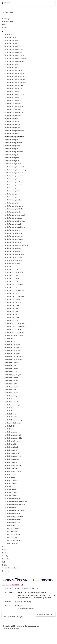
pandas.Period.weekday (12, 402)
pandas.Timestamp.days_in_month (15, 58)
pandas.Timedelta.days (11, 275)
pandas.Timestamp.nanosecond (14, 107)
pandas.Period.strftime (11, 417)
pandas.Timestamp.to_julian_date (15, 221)
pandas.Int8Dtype (10, 474)
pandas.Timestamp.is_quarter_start (15, 82)
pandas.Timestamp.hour (12, 67)
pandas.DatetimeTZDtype (13, 263)
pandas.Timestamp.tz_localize (14, 239)
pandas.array (9, 34)
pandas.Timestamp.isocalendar (14, 173)
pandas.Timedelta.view (11, 308)
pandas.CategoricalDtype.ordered (15, 504)
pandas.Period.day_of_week (13, 348)
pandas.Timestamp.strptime (13, 200)
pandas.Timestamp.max (12, 92)
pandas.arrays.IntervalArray (13, 465)
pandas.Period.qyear (11, 390)
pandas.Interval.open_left (12, 453)
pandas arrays (7, 31)
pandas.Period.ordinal (11, 384)
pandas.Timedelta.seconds (13, 302)
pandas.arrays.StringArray (12, 534)
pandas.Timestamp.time (12, 203)
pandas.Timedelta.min (11, 293)
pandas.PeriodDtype (11, 426)
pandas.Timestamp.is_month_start (15, 76)
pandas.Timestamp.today (12, 230)
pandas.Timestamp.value (12, 125)
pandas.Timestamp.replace (13, 191)
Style (4, 562)
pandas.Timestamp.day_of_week (14, 49)
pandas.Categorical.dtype (12, 513)
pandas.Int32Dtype (11, 480)
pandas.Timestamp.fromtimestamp (15, 170)
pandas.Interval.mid (11, 450)
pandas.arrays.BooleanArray (13, 541)
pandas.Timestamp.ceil (11, 140)
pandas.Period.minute (11, 378)
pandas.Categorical (10, 507)
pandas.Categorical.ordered (13, 519)
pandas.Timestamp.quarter (13, 110)
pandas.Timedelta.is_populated (14, 284)
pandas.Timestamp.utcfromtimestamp (16, 245)
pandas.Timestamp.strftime (13, 197)
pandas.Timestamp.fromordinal (14, 167)
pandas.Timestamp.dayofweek (14, 46)
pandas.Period (9, 339)
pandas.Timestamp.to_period (13, 224)
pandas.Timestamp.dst (11, 155)
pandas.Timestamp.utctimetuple (14, 254)
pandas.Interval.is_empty (12, 441)
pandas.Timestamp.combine (13, 143)
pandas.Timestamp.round (12, 194)
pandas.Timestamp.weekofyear (14, 131)
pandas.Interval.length (11, 447)
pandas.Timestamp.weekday (13, 257)
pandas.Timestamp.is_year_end (14, 85)
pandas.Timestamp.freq (12, 161)
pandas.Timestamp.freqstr (13, 164)
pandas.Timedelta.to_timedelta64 (15, 327)
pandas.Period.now (10, 414)
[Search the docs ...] (28, 12)
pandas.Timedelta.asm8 (12, 269)
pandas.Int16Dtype (11, 477)
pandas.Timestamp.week (12, 128)
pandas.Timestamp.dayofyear (14, 52)
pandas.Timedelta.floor (12, 314)
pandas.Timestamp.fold (12, 64)
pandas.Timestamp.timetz (12, 212)
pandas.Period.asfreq (11, 411)
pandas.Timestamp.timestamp (14, 206)
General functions (8, 22)
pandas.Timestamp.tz (11, 119)
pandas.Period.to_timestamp (13, 420)
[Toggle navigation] (53, 3)
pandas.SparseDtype (11, 531)
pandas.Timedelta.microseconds (14, 290)
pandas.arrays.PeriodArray (13, 423)
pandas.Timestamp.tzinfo (12, 122)
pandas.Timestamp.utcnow (13, 248)
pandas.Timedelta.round (12, 321)
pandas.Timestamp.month (13, 104)
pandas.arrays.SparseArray (13, 528)
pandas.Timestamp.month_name (15, 182)
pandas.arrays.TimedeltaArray (14, 336)
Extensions (6, 571)
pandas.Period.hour (11, 372)
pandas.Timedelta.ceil (11, 312)
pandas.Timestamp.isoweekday (14, 179)
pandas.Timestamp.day (12, 43)
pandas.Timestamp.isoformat (13, 176)
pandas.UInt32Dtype (11, 492)
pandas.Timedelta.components (14, 272)
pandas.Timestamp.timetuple (13, 209)
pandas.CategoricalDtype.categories (16, 501)
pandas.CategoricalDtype (12, 498)
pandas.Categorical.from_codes (14, 510)
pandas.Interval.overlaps (12, 459)
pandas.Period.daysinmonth (13, 360)
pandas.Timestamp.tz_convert (14, 236)
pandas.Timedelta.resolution (13, 299)
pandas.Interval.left (10, 444)
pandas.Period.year (10, 408)
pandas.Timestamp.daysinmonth (15, 61)
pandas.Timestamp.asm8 (12, 40)
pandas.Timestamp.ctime (12, 146)
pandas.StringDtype (11, 537)
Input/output (6, 19)
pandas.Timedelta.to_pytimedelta (15, 324)
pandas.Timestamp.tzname (13, 242)
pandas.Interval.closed (11, 432)
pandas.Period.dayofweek (12, 345)
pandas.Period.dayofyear (12, 351)
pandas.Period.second (11, 393)
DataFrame (6, 28)
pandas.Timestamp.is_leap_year (14, 70)
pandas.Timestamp (10, 37)
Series (4, 25)
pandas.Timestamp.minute (13, 101)
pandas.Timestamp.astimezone (14, 137)
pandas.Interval (9, 429)
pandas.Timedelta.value (12, 305)
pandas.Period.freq (10, 366)
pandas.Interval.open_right (13, 456)
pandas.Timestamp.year (12, 134)
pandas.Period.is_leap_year (13, 375)
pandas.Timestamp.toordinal (13, 233)
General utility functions (10, 568)
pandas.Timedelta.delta (12, 278)
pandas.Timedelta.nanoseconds (14, 296)
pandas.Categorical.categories (14, 516)
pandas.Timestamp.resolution (14, 113)
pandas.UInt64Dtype (11, 495)
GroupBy (5, 556)
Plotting (5, 565)
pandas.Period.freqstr (11, 369)
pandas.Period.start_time (12, 396)
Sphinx (14, 629)
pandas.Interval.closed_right (13, 438)
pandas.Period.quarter (11, 387)
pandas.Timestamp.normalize (13, 185)
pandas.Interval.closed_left (13, 435)
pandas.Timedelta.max (11, 287)
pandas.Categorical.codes (12, 522)
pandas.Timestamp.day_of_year (14, 55)
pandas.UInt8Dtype (11, 486)
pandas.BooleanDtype (11, 543)
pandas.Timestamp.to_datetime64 (15, 215)
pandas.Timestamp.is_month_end (15, 73)
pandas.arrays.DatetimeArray (14, 260)
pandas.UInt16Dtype (11, 489)
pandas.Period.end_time (12, 363)
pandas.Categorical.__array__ (13, 525)
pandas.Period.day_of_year (13, 354)
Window (5, 553)
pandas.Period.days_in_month (14, 357)
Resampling (6, 559)
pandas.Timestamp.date (12, 149)
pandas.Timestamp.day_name (14, 152)
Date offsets (6, 550)
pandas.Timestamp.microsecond (14, 94)
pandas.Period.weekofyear (13, 405)
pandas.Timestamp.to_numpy (14, 218)
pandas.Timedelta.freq (11, 281)
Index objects (6, 547)
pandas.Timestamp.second (13, 116)
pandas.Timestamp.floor (12, 158)
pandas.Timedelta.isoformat (13, 317)
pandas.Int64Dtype (11, 483)
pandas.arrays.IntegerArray (13, 471)
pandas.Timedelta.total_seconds (14, 333)
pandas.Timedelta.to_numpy (13, 330)
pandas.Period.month (11, 381)
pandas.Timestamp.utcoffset (13, 251)
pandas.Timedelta (10, 266)
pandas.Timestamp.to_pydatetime (15, 227)
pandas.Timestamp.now (12, 188)
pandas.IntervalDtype (11, 468)
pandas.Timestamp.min (12, 97)
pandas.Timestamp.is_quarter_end (15, 79)
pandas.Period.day (10, 342)
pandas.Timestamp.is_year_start (14, 88)
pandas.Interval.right (11, 462)
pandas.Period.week (11, 399)
